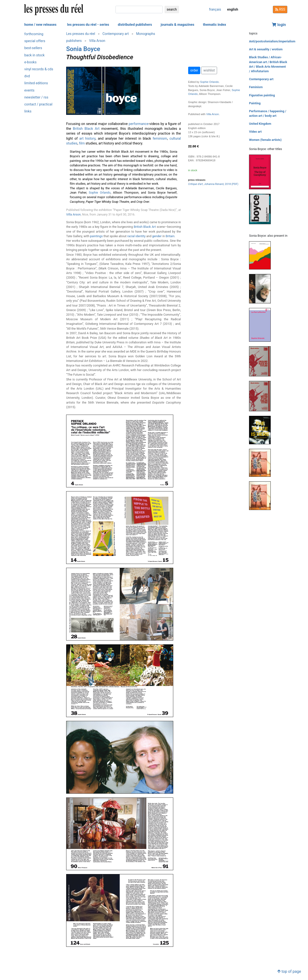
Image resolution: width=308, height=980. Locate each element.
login (279, 25)
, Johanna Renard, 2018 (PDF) (213, 184)
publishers (74, 41)
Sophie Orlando (100, 193)
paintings (96, 236)
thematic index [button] (214, 25)
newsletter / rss (36, 97)
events (29, 90)
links (28, 111)
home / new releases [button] (40, 25)
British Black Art (86, 129)
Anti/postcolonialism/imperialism (272, 41)
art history (87, 139)
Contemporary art (116, 34)
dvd (27, 76)
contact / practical (38, 104)
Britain (170, 236)
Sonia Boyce (83, 49)
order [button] (194, 70)
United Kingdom (260, 124)
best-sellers (33, 48)
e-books (30, 62)
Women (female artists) (265, 140)
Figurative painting (262, 95)
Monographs (146, 34)
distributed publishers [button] (135, 25)
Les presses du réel (81, 34)
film (82, 143)
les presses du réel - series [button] (88, 25)
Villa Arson (97, 41)
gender (157, 236)
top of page (289, 971)
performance (139, 124)
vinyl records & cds (39, 69)
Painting (255, 103)
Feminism (256, 87)
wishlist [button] (209, 70)
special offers (35, 41)
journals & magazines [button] (178, 25)
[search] (139, 10)
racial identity (136, 236)
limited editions (36, 83)
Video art (255, 132)
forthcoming (34, 34)
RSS (280, 9)
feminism (160, 139)
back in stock (34, 55)
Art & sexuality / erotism (266, 49)
